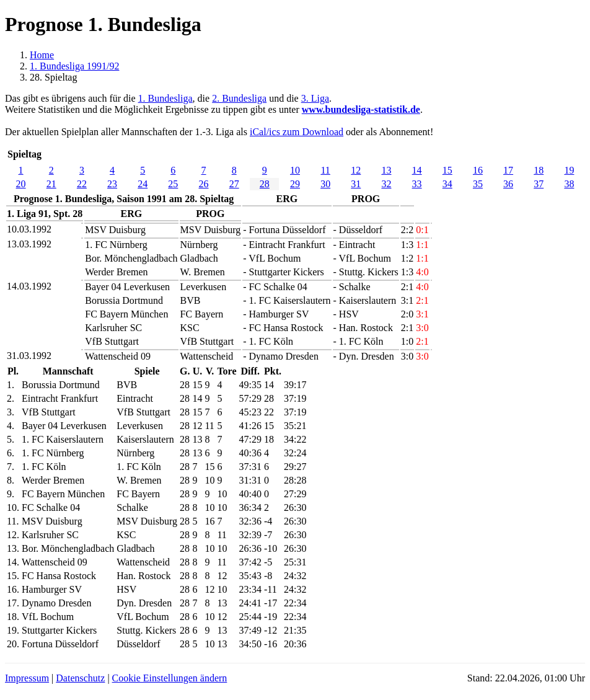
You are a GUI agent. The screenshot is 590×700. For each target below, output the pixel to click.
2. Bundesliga (239, 98)
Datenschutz (80, 678)
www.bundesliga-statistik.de (361, 109)
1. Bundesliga (165, 98)
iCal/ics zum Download (297, 132)
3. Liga (315, 98)
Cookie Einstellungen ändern (170, 678)
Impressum (27, 678)
